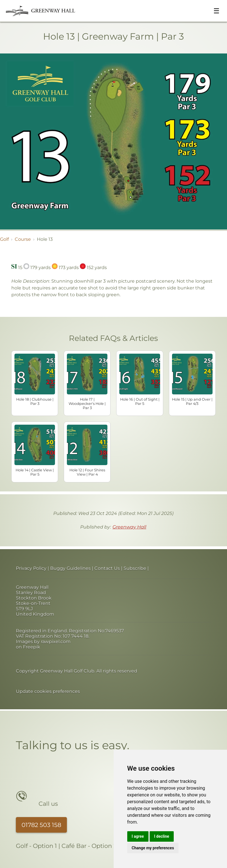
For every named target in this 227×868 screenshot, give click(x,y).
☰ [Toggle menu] (217, 11)
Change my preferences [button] (153, 848)
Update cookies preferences (48, 691)
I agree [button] (138, 836)
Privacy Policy (31, 568)
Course (23, 239)
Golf (4, 239)
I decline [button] (162, 836)
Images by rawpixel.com (43, 642)
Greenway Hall (129, 527)
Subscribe (135, 568)
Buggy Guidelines (70, 568)
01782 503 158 (41, 825)
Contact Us (107, 568)
